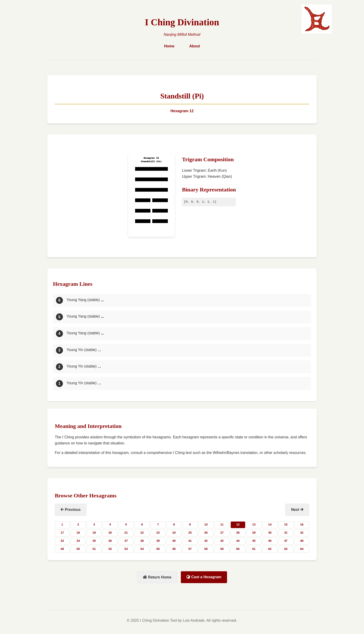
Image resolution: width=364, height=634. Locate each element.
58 (206, 549)
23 (158, 533)
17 (62, 533)
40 (174, 541)
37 (126, 541)
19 (94, 533)
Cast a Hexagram (204, 577)
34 (78, 541)
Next (297, 510)
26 (206, 533)
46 (270, 541)
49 (62, 549)
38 (142, 541)
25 (190, 533)
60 (238, 549)
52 (110, 549)
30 (270, 533)
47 (286, 541)
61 (254, 549)
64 (302, 549)
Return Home (157, 577)
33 (62, 541)
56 (174, 549)
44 (238, 541)
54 (142, 549)
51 (94, 549)
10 (206, 524)
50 (78, 549)
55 (158, 549)
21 (126, 533)
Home (169, 46)
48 (302, 541)
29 (254, 533)
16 (302, 524)
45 (254, 541)
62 (270, 549)
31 (286, 533)
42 (206, 541)
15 (286, 524)
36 (110, 541)
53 (126, 549)
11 (222, 524)
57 (190, 549)
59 (222, 549)
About (195, 46)
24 (174, 533)
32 (302, 533)
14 (270, 524)
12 (238, 524)
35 (94, 541)
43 (222, 541)
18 (78, 533)
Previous (71, 510)
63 (286, 549)
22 (142, 533)
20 (110, 533)
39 (158, 541)
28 (238, 533)
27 (222, 533)
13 (254, 524)
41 (190, 541)
